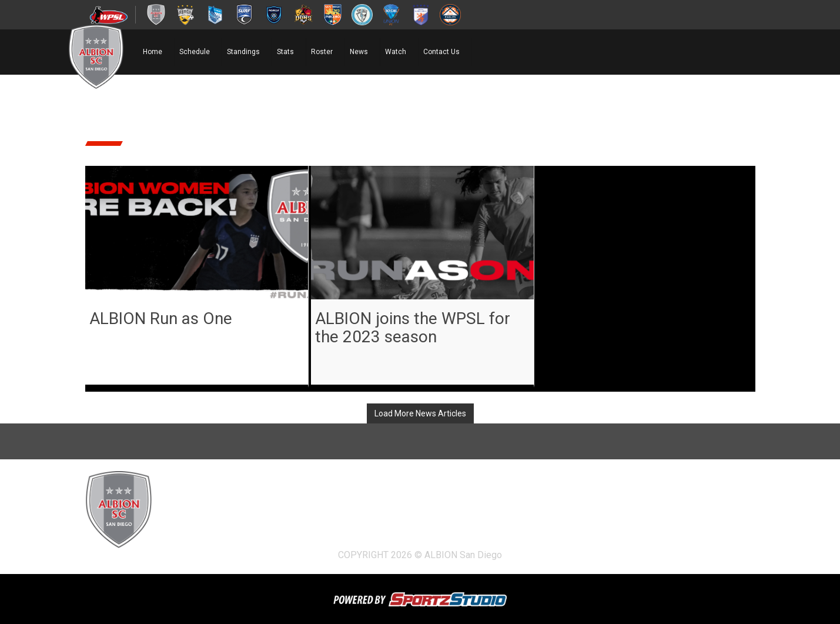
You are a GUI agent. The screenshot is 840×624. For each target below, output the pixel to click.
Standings (243, 52)
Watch (396, 52)
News (359, 52)
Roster (322, 52)
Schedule (195, 52)
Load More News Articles (420, 413)
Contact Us (441, 52)
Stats (285, 52)
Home (153, 52)
